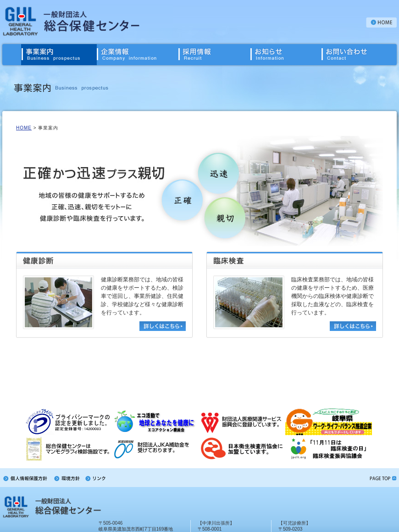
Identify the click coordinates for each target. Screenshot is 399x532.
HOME (24, 128)
